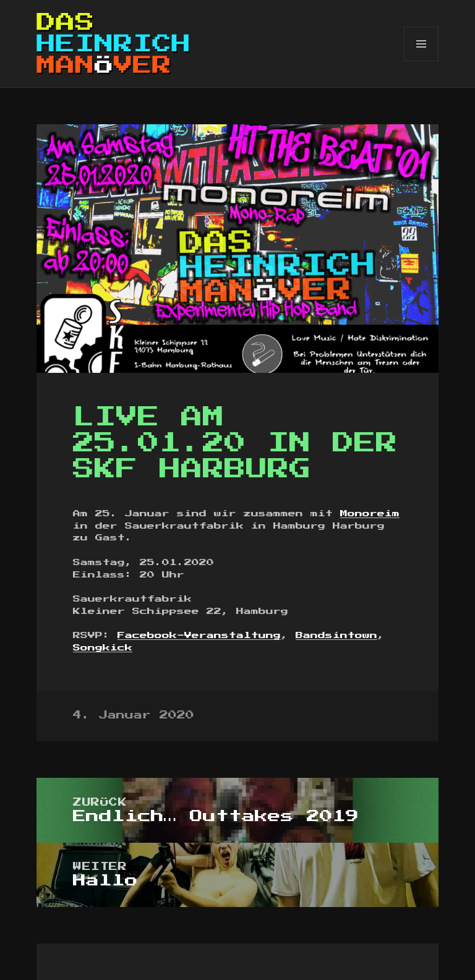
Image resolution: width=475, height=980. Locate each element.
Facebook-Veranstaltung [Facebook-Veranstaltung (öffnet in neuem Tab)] (199, 636)
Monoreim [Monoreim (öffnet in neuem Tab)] (370, 514)
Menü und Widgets (422, 61)
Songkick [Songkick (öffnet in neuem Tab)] (103, 648)
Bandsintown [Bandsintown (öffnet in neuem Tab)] (336, 636)
